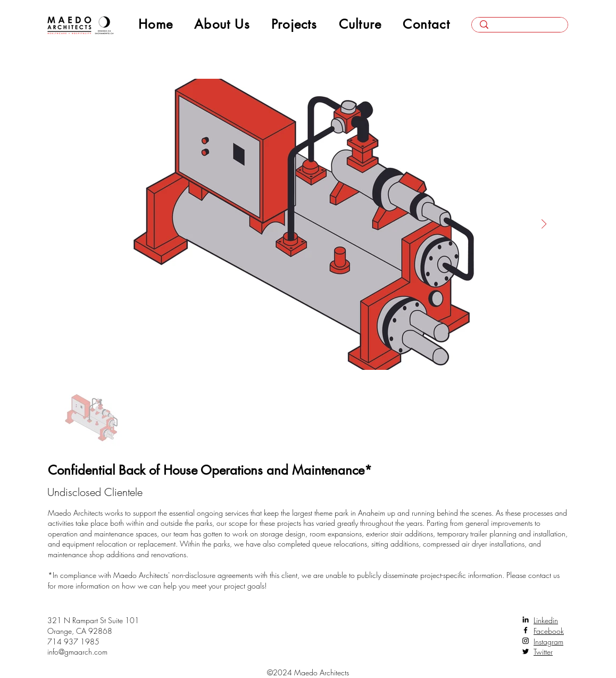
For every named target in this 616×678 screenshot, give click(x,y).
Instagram (548, 642)
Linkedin (546, 620)
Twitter (543, 652)
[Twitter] (526, 651)
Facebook (549, 631)
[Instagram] (526, 641)
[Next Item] (544, 224)
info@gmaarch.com (77, 652)
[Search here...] (520, 28)
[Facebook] (526, 630)
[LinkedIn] (526, 619)
